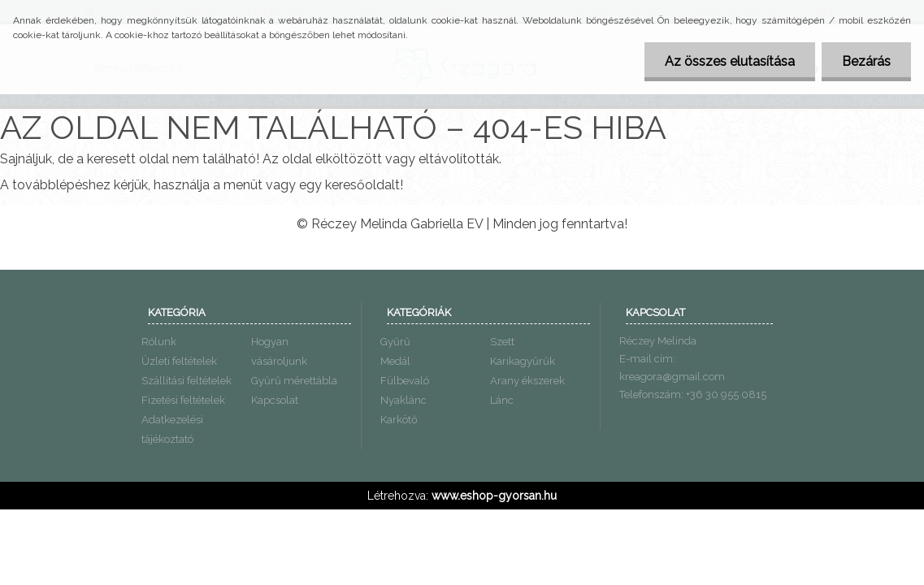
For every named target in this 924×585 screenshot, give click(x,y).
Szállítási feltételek (187, 381)
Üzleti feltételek (179, 361)
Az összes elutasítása (730, 61)
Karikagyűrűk (523, 361)
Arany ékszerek (527, 381)
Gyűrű (395, 342)
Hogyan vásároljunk (279, 351)
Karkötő (399, 420)
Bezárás (866, 61)
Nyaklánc (403, 400)
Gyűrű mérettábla (294, 381)
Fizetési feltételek (183, 400)
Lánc (502, 400)
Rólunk (159, 342)
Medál (395, 361)
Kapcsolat (275, 400)
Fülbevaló (405, 381)
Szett (502, 342)
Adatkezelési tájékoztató (172, 429)
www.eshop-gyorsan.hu (494, 496)
